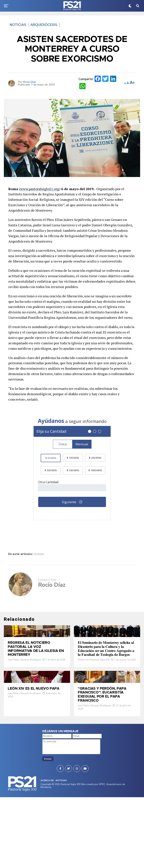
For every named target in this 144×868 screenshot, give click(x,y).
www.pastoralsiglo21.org (40, 189)
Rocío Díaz (30, 82)
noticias (39, 554)
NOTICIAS (61, 851)
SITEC (102, 855)
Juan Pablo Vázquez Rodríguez (24, 690)
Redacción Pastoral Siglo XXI (94, 700)
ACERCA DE (47, 851)
